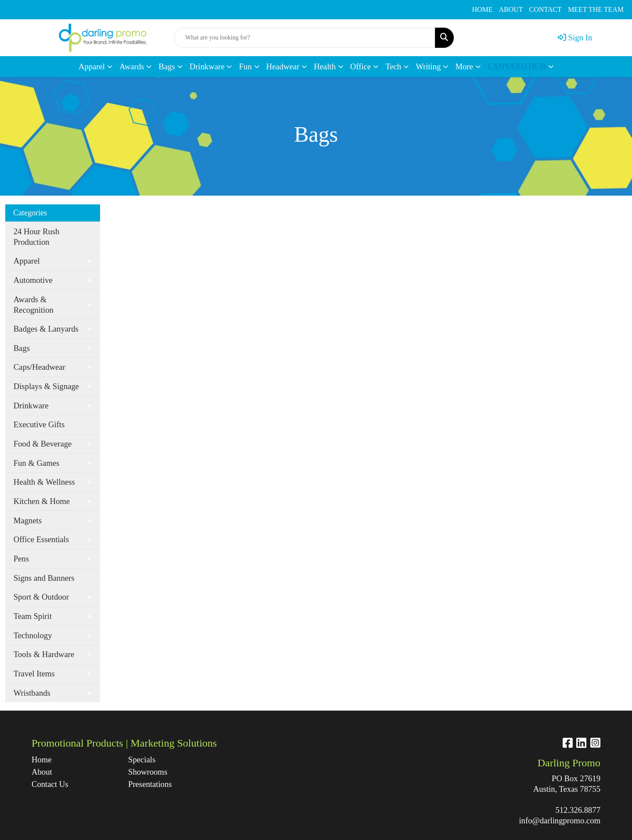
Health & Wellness (44, 482)
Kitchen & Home (42, 501)
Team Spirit (33, 616)
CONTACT (546, 9)
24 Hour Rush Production (37, 237)
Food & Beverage (43, 444)
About (42, 772)
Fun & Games (37, 463)
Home (42, 760)
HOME (482, 9)
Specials (142, 760)
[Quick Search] (305, 38)
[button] (521, 67)
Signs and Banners (44, 578)
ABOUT (511, 9)
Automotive (33, 280)
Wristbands (32, 693)
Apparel (27, 261)
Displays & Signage (46, 386)
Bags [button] (167, 66)
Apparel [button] (92, 66)
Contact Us (50, 784)
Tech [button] (393, 66)
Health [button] (325, 66)
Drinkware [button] (207, 66)
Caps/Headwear (39, 367)
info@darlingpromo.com (560, 820)
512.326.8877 (578, 810)
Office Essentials (41, 539)
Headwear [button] (283, 66)
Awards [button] (132, 66)
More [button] (464, 66)
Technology (33, 635)
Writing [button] (428, 66)
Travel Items (34, 674)
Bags (22, 348)
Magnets (28, 520)
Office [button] (361, 66)
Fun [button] (245, 66)
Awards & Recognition (34, 305)
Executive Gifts (39, 424)
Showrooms (148, 772)
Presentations (150, 784)
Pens (21, 559)
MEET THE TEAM (596, 9)
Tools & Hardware (44, 654)
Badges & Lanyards (46, 329)
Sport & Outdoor (41, 597)
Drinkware (31, 406)
